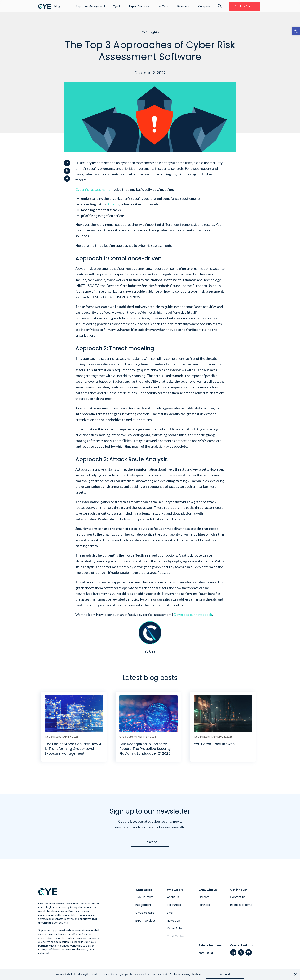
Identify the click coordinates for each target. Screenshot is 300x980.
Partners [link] (204, 905)
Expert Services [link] (139, 6)
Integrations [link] (143, 905)
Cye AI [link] (117, 6)
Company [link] (204, 6)
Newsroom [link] (174, 921)
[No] (295, 974)
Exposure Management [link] (90, 6)
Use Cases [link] (163, 6)
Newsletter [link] (206, 953)
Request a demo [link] (241, 905)
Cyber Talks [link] (175, 928)
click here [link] (196, 974)
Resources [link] (184, 6)
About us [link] (173, 897)
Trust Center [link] (176, 936)
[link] (296, 31)
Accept (225, 974)
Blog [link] (170, 913)
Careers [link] (204, 897)
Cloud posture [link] (145, 913)
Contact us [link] (238, 897)
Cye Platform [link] (144, 897)
